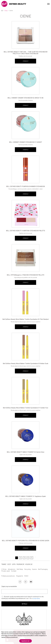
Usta (14, 564)
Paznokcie (20, 564)
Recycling (28, 569)
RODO (26, 576)
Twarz (4, 564)
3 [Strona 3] (24, 558)
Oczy (6, 11)
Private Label (6, 571)
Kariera (34, 569)
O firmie (4, 569)
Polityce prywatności (12, 637)
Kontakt (14, 571)
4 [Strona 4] (28, 558)
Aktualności (12, 569)
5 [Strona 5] (32, 558)
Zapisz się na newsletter (9, 586)
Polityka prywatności (8, 576)
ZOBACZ (26, 61)
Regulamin (20, 576)
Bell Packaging (43, 569)
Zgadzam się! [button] (25, 641)
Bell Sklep (20, 569)
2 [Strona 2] (20, 558)
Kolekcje (29, 564)
